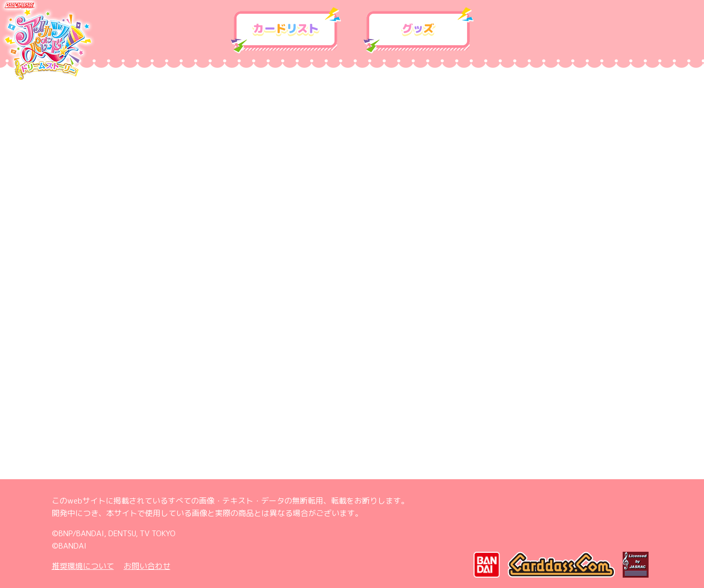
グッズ (419, 31)
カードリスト (286, 31)
